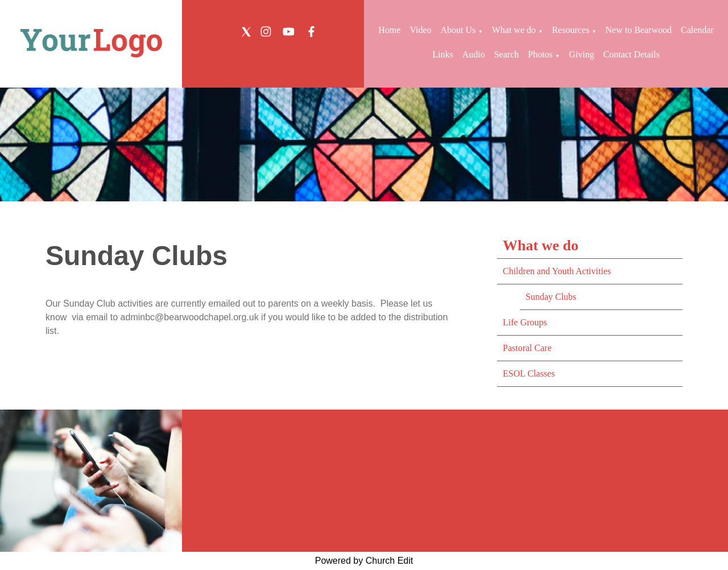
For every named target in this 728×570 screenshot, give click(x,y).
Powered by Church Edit (364, 561)
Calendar (697, 30)
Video (420, 30)
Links (442, 54)
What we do (514, 30)
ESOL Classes (529, 373)
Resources (570, 30)
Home (389, 30)
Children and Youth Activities (557, 271)
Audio (474, 54)
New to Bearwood (639, 30)
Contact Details (632, 54)
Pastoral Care (527, 348)
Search (507, 54)
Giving (581, 54)
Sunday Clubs (551, 297)
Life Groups (525, 322)
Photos (540, 54)
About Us (458, 30)
